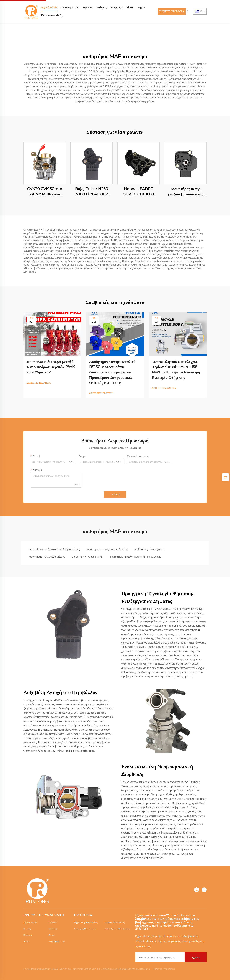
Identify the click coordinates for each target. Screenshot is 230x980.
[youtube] (197, 890)
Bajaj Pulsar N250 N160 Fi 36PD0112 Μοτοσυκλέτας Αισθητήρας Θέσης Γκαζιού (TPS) (92, 192)
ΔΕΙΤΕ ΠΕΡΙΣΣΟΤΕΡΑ (39, 383)
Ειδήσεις (102, 7)
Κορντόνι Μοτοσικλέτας (115, 922)
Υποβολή (115, 495)
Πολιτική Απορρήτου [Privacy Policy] (164, 969)
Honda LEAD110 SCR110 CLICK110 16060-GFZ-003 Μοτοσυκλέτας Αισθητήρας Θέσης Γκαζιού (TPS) (139, 192)
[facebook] (204, 890)
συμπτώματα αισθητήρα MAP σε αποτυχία (136, 557)
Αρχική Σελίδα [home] (49, 7)
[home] (31, 11)
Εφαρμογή (117, 7)
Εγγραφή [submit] (196, 957)
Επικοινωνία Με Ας (52, 15)
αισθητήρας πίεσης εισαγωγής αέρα (107, 549)
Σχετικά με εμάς (70, 7)
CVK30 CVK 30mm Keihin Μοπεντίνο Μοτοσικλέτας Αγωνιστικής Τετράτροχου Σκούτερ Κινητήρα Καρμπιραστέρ (45, 192)
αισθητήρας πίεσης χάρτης (150, 549)
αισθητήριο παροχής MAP (88, 557)
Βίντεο (130, 7)
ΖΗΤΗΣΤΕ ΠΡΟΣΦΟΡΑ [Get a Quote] (172, 11)
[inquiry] (225, 477)
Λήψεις (141, 7)
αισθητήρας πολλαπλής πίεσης (47, 557)
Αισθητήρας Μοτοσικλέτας (85, 929)
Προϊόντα (88, 7)
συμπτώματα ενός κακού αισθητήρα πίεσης (54, 549)
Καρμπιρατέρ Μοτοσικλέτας (86, 922)
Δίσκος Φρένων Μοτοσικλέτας (117, 929)
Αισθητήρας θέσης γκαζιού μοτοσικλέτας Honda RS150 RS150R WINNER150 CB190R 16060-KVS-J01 (185, 192)
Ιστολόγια (53, 929)
